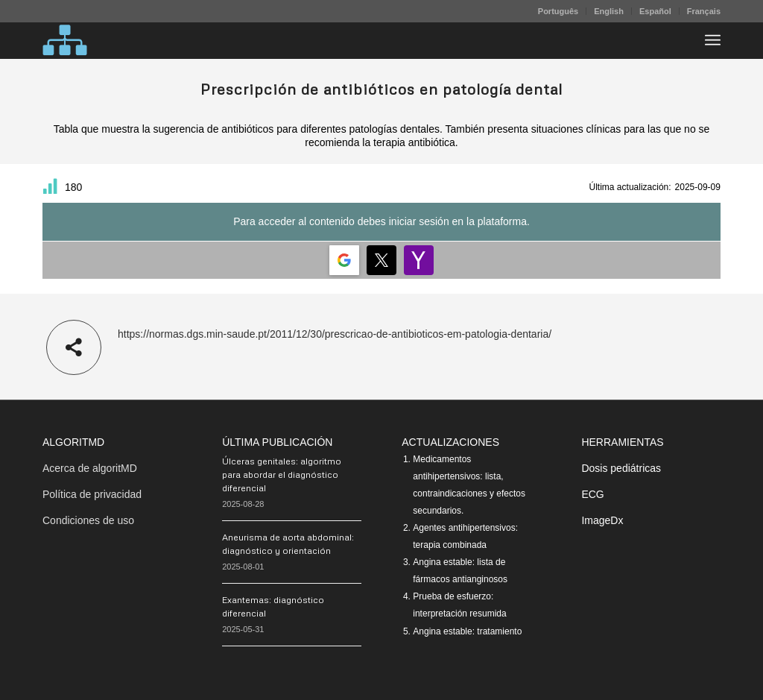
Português (558, 11)
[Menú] (713, 40)
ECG (592, 494)
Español (655, 11)
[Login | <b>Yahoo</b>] (419, 260)
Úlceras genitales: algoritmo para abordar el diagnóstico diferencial (282, 474)
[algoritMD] (65, 40)
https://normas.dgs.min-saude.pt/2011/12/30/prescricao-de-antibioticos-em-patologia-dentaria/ (335, 334)
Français (704, 11)
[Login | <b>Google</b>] (344, 260)
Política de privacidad (92, 494)
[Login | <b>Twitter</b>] (381, 260)
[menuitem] (558, 11)
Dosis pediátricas (621, 468)
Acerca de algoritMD (90, 468)
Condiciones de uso (88, 520)
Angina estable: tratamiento (467, 631)
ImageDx (602, 520)
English (609, 11)
